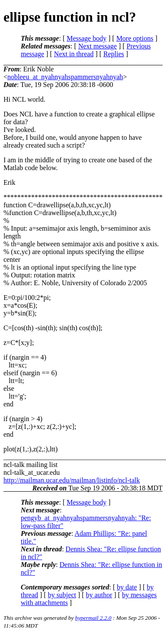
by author (99, 595)
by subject (62, 595)
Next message (97, 46)
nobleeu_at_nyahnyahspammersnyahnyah (65, 77)
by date (127, 587)
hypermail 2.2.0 (93, 618)
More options (135, 38)
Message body (86, 38)
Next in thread (74, 54)
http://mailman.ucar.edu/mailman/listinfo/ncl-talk (72, 480)
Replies (114, 54)
